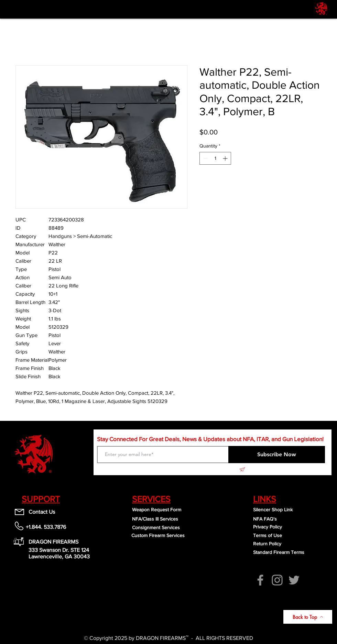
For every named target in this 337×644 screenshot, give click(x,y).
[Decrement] (205, 158)
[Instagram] (277, 580)
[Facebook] (260, 580)
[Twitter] (294, 580)
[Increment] (226, 158)
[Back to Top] (308, 617)
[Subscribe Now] (277, 455)
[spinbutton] (215, 158)
